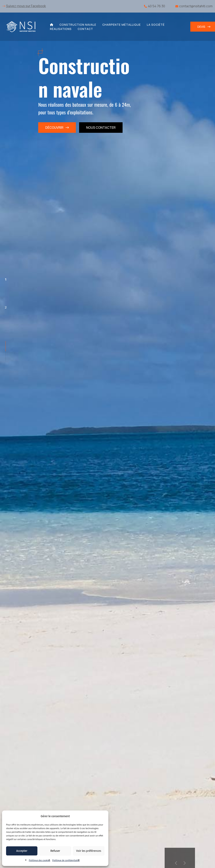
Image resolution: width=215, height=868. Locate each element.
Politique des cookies (39, 860)
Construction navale (78, 25)
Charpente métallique (122, 25)
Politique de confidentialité (66, 860)
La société (156, 25)
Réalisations (61, 29)
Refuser (55, 851)
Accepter (22, 851)
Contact (85, 29)
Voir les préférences (89, 851)
